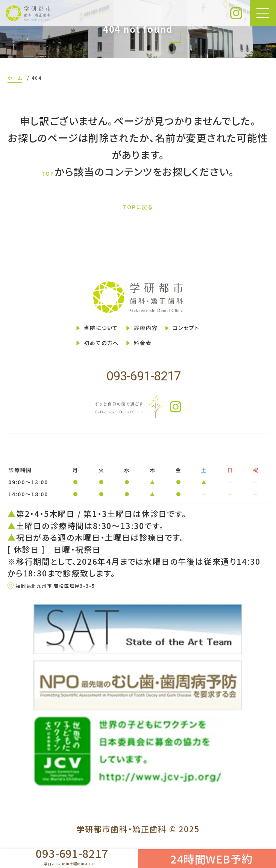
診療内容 (149, 332)
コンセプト (209, 332)
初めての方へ (82, 353)
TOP (48, 172)
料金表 (143, 353)
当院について (81, 332)
